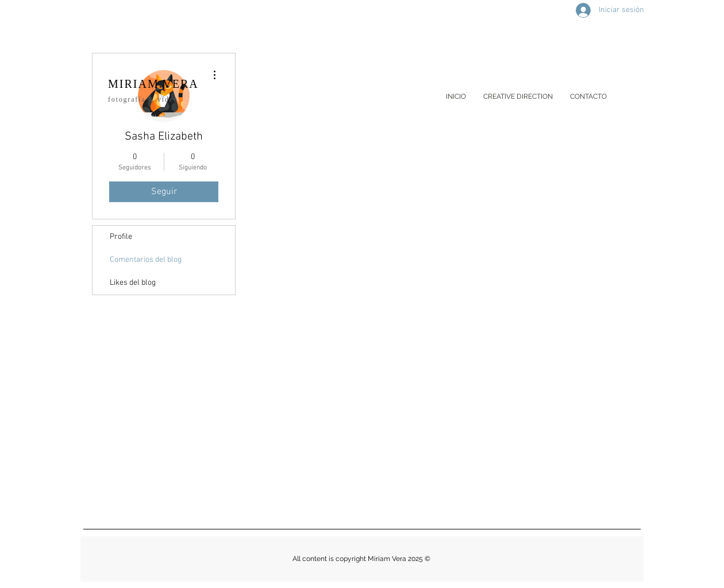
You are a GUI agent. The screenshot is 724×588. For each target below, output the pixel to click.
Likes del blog (133, 283)
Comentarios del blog (146, 260)
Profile (121, 237)
